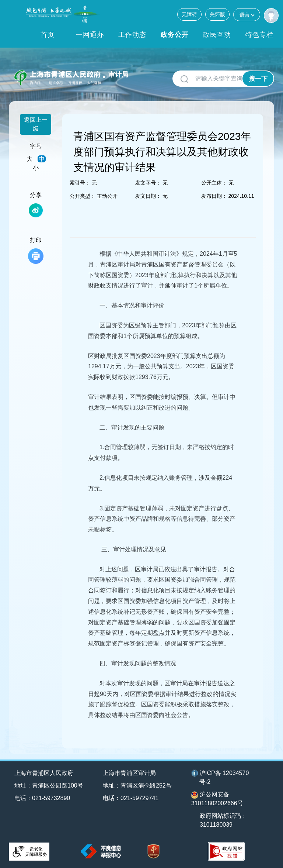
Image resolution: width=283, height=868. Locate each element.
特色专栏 (259, 35)
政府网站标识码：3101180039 (223, 820)
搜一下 (258, 79)
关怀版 (217, 14)
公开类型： (83, 196)
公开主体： (214, 183)
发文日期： (148, 196)
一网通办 (90, 35)
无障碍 (189, 14)
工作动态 (132, 35)
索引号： (80, 183)
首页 (48, 35)
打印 (36, 250)
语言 (247, 15)
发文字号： (148, 183)
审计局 (118, 75)
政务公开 (175, 35)
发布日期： (214, 196)
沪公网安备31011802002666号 (217, 799)
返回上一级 (36, 124)
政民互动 (217, 35)
